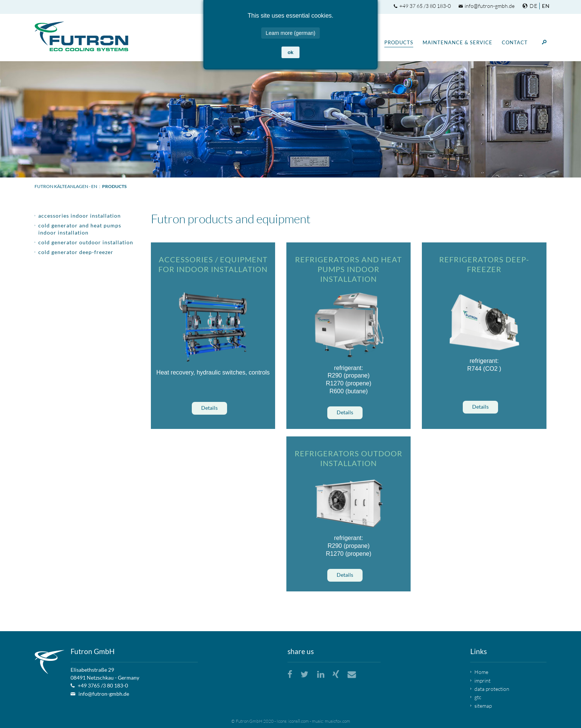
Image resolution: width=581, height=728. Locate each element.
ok (290, 48)
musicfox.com (337, 721)
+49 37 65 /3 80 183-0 (425, 6)
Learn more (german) (290, 29)
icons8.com (299, 721)
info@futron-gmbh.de (490, 6)
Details (209, 408)
